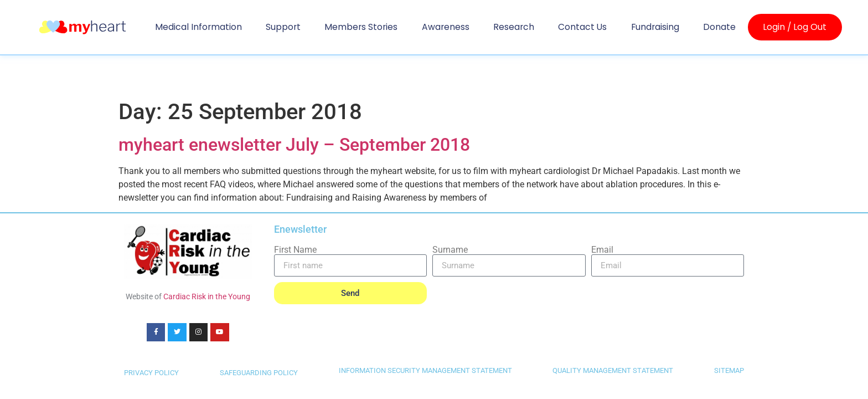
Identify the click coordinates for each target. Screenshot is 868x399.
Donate (719, 27)
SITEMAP (729, 370)
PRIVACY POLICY (151, 373)
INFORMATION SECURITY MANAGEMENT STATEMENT (425, 370)
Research (514, 27)
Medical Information (198, 27)
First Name (295, 250)
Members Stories (361, 27)
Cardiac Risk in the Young (207, 296)
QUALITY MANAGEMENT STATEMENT (613, 370)
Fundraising (655, 27)
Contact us (582, 27)
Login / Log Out (795, 27)
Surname (450, 250)
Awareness (446, 27)
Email (602, 250)
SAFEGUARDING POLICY (259, 373)
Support (283, 27)
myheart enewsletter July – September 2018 (294, 145)
